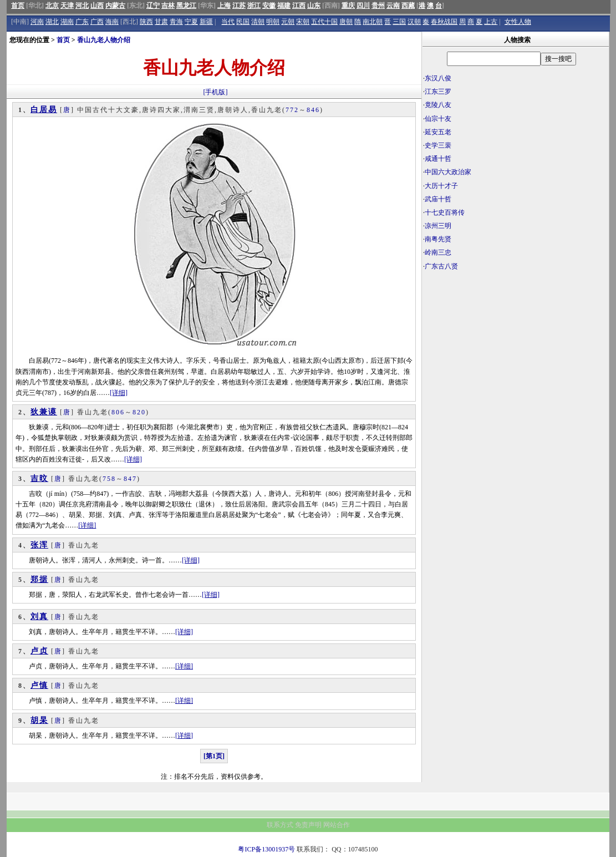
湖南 (67, 22)
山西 (97, 6)
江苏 (239, 6)
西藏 (408, 6)
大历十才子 (441, 186)
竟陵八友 (438, 105)
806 (118, 412)
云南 (393, 6)
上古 (491, 22)
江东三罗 (438, 92)
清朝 (258, 22)
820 (139, 412)
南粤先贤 (438, 239)
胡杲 (39, 720)
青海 (176, 22)
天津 (67, 6)
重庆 (348, 6)
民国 (243, 22)
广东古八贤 (441, 266)
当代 (228, 22)
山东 (314, 6)
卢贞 (39, 651)
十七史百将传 (445, 212)
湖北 (52, 22)
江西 (299, 6)
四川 (363, 6)
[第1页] (214, 756)
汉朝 (414, 22)
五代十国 (324, 22)
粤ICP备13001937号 (266, 849)
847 (130, 479)
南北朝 (373, 22)
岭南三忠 (438, 252)
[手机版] (216, 92)
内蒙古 (115, 6)
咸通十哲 (438, 159)
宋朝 (303, 22)
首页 (18, 6)
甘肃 (161, 22)
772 (292, 110)
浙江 (254, 6)
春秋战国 (444, 22)
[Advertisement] (516, 358)
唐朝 (346, 22)
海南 (112, 22)
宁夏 (191, 22)
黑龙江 (186, 6)
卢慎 (39, 685)
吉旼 (39, 478)
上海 (224, 6)
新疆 (206, 22)
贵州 (378, 6)
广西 (97, 22)
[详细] (119, 393)
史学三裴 (438, 145)
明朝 (273, 22)
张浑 (39, 545)
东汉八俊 (438, 78)
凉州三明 (438, 226)
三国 (399, 22)
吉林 (168, 6)
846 (313, 110)
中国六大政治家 (448, 172)
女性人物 (518, 22)
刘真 (39, 617)
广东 (82, 22)
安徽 (269, 6)
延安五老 (438, 132)
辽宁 (153, 6)
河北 (82, 6)
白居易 (44, 110)
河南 (37, 22)
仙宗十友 (438, 119)
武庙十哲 (438, 199)
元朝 (288, 22)
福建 (284, 6)
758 (109, 479)
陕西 (146, 22)
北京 (52, 6)
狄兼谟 (44, 412)
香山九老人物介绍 (104, 40)
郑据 (39, 579)
